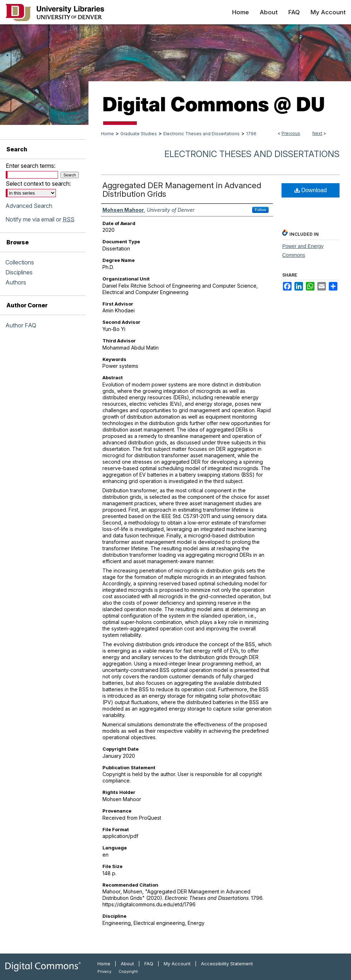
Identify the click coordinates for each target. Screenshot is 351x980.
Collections (20, 262)
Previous (291, 133)
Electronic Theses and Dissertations (201, 134)
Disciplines (19, 272)
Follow (260, 210)
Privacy (104, 971)
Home (107, 134)
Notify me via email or (40, 219)
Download (311, 190)
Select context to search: (38, 184)
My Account (177, 964)
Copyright (128, 971)
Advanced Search (29, 206)
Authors (16, 282)
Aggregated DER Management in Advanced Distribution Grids (182, 190)
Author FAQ (21, 325)
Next (317, 133)
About (127, 964)
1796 (251, 134)
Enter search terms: (31, 166)
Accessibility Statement (227, 964)
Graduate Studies (139, 134)
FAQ (149, 964)
